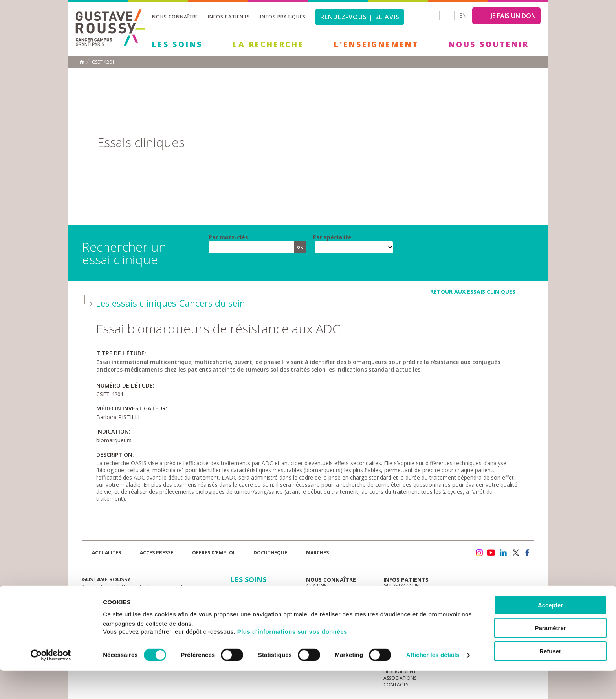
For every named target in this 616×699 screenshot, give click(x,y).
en (463, 16)
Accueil (82, 62)
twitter (515, 553)
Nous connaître (175, 17)
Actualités (106, 553)
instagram (479, 553)
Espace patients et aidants (416, 606)
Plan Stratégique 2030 (334, 612)
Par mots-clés (228, 237)
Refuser (550, 680)
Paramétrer (550, 657)
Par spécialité (332, 237)
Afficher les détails (433, 683)
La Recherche (268, 44)
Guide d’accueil (403, 586)
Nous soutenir (489, 44)
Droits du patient (406, 612)
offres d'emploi (213, 553)
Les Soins (177, 44)
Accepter (550, 634)
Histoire (316, 599)
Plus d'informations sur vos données (292, 660)
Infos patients (229, 17)
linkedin (503, 553)
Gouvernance (323, 606)
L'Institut (318, 592)
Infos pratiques (283, 17)
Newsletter (452, 556)
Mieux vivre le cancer (409, 599)
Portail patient (403, 592)
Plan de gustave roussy (119, 607)
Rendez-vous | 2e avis (360, 17)
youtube (491, 553)
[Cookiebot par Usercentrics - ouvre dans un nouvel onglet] (51, 684)
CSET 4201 (103, 62)
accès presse (157, 553)
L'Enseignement (376, 44)
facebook (528, 553)
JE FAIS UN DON (513, 16)
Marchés (317, 553)
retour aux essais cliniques (473, 292)
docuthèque (270, 553)
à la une (316, 586)
